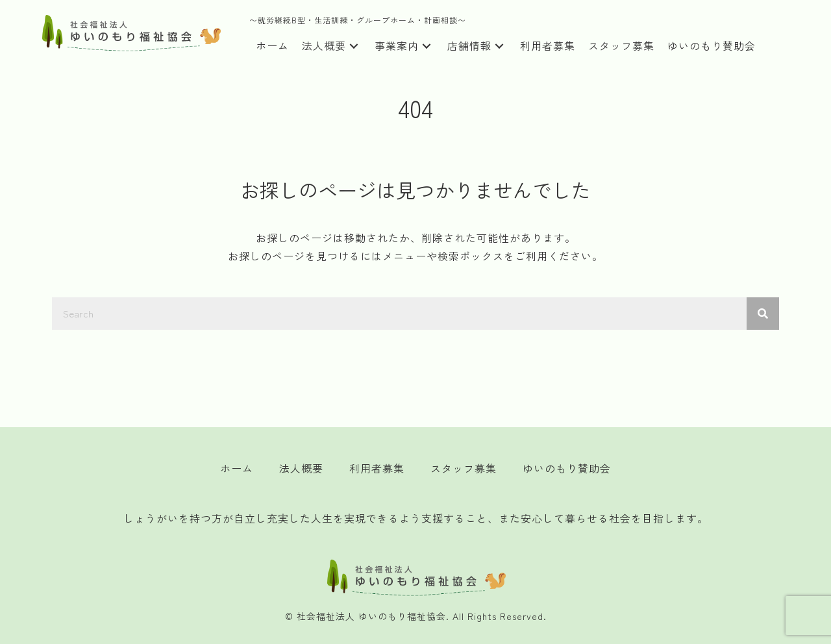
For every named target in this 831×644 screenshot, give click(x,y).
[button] (354, 46)
